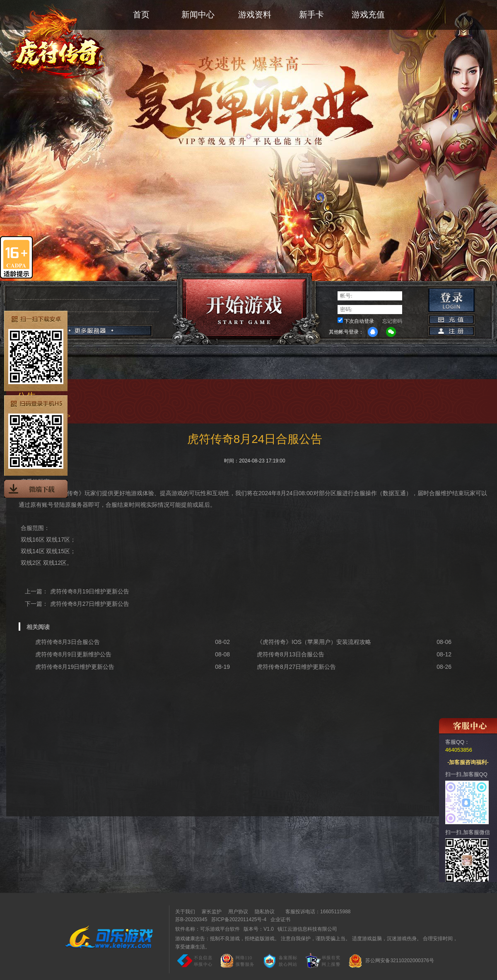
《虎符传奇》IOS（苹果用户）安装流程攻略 (314, 642)
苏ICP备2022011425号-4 (239, 920)
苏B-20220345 (191, 920)
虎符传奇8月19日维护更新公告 (90, 591)
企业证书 (280, 920)
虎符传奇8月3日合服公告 (68, 642)
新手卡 (311, 15)
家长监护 (212, 912)
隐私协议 (265, 912)
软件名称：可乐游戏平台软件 (207, 929)
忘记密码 (392, 321)
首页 (141, 15)
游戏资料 (255, 15)
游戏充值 (368, 15)
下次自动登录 (359, 321)
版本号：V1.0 (259, 929)
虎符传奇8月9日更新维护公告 (73, 654)
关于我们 (185, 912)
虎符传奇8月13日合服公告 (291, 654)
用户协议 (238, 912)
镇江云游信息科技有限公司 (307, 929)
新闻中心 (198, 15)
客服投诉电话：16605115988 (316, 912)
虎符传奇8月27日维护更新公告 (90, 604)
